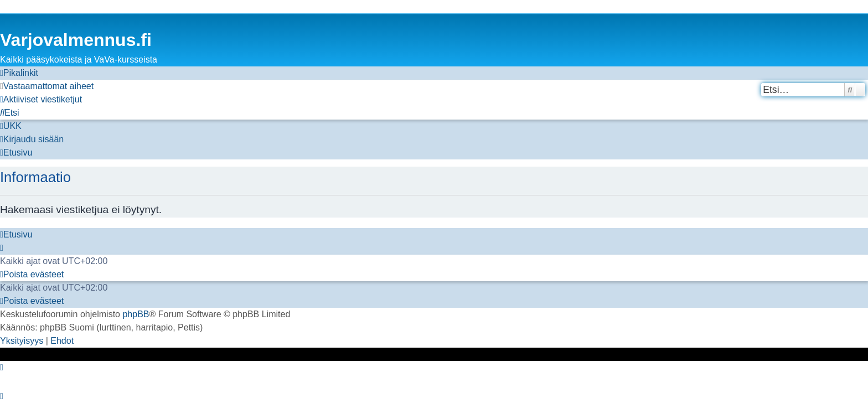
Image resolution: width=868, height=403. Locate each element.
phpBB (136, 314)
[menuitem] (47, 86)
